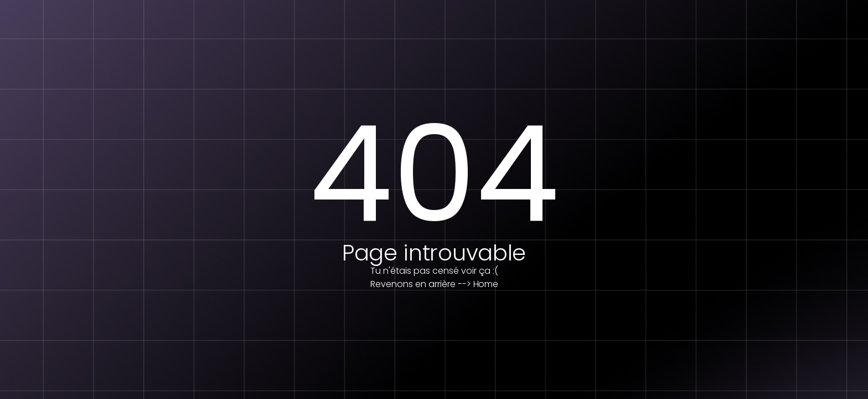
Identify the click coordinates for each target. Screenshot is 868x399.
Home (486, 284)
